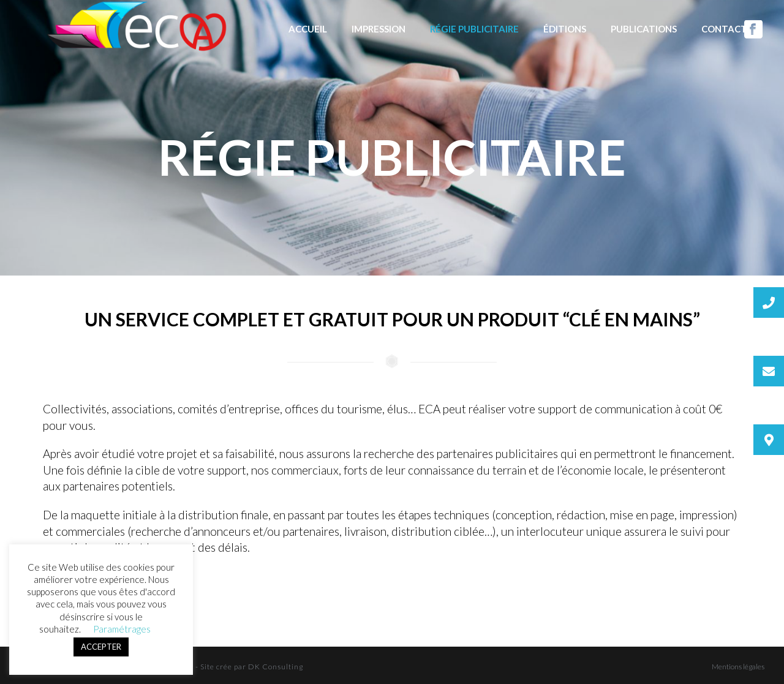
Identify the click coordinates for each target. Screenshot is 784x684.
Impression (379, 29)
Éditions (565, 29)
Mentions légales (738, 667)
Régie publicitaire (474, 29)
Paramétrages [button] (122, 629)
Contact (724, 29)
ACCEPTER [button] (101, 647)
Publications (644, 29)
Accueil (308, 29)
